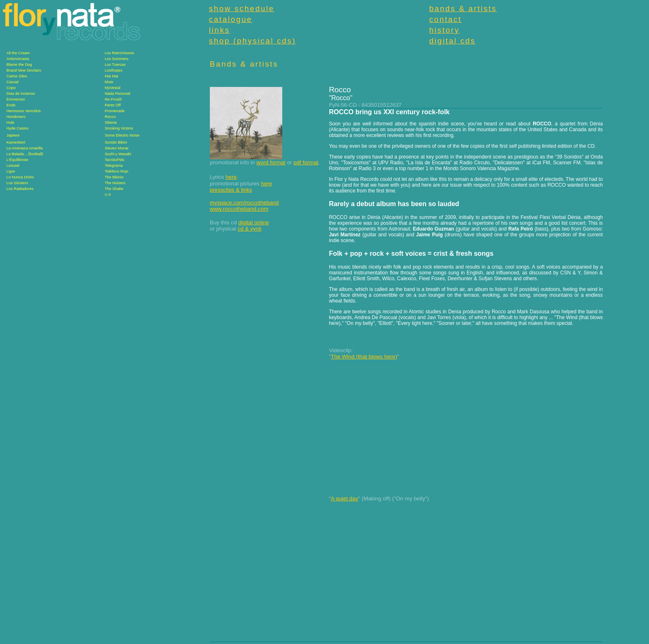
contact (446, 19)
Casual (13, 82)
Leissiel (13, 166)
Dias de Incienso (21, 94)
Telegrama (114, 166)
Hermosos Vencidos (24, 111)
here (231, 177)
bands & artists (463, 8)
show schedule (242, 8)
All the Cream (18, 53)
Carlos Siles (17, 76)
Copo (11, 88)
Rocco (110, 117)
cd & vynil (249, 229)
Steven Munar (117, 148)
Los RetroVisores (119, 53)
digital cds (452, 41)
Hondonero (16, 117)
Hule (11, 123)
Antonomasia (18, 59)
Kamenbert (16, 142)
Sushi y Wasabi (118, 154)
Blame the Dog (19, 65)
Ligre (11, 171)
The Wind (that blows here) (364, 357)
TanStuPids (114, 160)
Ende (11, 105)
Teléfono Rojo (117, 171)
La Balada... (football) (25, 154)
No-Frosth (113, 99)
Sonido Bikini (116, 142)
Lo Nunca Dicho (20, 177)
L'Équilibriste (18, 160)
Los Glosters (17, 183)
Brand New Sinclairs (24, 70)
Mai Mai (112, 76)
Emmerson (16, 99)
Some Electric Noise (122, 135)
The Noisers (115, 183)
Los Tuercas (115, 65)
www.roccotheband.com (239, 209)
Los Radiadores (20, 189)
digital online (254, 222)
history (445, 30)
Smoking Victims (119, 128)
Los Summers (117, 59)
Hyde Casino (18, 128)
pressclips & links (231, 190)
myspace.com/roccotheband (244, 203)
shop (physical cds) (252, 41)
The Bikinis (114, 177)
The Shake (114, 189)
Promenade (115, 111)
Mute (109, 82)
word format (271, 162)
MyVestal (113, 88)
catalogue (231, 19)
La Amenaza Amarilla (25, 148)
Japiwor (13, 135)
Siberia (111, 123)
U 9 (108, 195)
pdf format (306, 162)
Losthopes (114, 70)
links (220, 30)
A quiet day (344, 499)
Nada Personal (118, 94)
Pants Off (113, 105)
